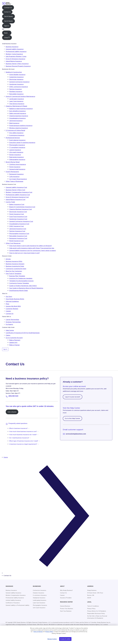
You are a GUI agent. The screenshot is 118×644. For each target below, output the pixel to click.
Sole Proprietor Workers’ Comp (16, 56)
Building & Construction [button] (14, 72)
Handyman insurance (16, 84)
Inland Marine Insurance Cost (16, 199)
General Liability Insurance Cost (16, 187)
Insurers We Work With (13, 306)
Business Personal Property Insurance (18, 66)
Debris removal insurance (18, 113)
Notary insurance (15, 155)
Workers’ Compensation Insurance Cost (19, 192)
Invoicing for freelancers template (21, 278)
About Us (5, 294)
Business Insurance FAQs (14, 261)
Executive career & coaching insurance (22, 143)
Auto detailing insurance (17, 111)
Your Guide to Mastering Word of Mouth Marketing (26, 288)
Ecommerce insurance (17, 135)
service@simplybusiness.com (76, 434)
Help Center (10, 330)
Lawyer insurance (15, 150)
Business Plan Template (17, 276)
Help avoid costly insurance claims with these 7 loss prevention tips (32, 248)
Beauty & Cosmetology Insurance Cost (22, 207)
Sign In (6, 26)
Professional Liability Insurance (16, 51)
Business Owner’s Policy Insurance (17, 64)
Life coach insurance (16, 152)
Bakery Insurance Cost (17, 204)
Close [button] (7, 38)
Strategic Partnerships (13, 322)
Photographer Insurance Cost (19, 234)
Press (7, 304)
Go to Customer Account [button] (14, 338)
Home (6, 457)
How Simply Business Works (15, 299)
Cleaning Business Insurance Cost (21, 209)
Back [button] (7, 33)
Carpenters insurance (16, 77)
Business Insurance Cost (9, 184)
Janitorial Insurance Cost (18, 229)
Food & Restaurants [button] (12, 172)
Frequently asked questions (18, 423)
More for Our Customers (14, 271)
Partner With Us (7, 317)
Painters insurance (15, 89)
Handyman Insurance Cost (18, 219)
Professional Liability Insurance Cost (18, 195)
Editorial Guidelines (12, 301)
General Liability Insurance (15, 49)
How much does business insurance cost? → (24, 431)
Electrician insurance (16, 79)
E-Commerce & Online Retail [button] (15, 130)
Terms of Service (38, 632)
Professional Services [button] (13, 138)
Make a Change (14, 345)
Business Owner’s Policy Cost (15, 190)
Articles (8, 259)
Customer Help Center (8, 327)
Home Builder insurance (17, 75)
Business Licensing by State (15, 266)
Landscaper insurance (17, 99)
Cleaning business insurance (19, 116)
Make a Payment (15, 340)
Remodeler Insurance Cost (18, 236)
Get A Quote (8, 16)
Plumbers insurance (16, 92)
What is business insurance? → (19, 428)
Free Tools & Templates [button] (14, 274)
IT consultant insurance (17, 147)
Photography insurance (17, 145)
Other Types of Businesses (14, 181)
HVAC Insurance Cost (16, 226)
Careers (8, 311)
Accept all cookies (65, 639)
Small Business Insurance (9, 44)
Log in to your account (73, 397)
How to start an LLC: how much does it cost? (24, 253)
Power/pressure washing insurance (21, 126)
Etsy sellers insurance (16, 133)
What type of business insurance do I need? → (25, 441)
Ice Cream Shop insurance (18, 179)
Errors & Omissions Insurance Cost (17, 197)
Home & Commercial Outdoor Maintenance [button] (20, 96)
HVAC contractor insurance (19, 87)
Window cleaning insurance (18, 128)
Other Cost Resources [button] (13, 243)
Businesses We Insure (8, 69)
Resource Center (7, 256)
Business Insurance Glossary (15, 264)
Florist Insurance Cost (17, 214)
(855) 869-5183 (13, 396)
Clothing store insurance (18, 164)
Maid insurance (14, 123)
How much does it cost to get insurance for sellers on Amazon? (31, 246)
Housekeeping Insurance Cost (19, 224)
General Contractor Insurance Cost (21, 221)
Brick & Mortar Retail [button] (13, 162)
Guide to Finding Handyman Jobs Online (23, 286)
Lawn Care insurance (16, 101)
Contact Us (8, 8)
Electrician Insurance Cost (18, 212)
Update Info (13, 342)
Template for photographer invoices (21, 281)
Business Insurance (12, 47)
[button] (3, 29)
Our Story (9, 296)
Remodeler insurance (16, 94)
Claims (8, 335)
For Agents (9, 324)
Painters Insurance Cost (17, 231)
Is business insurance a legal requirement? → (24, 444)
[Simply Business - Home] (7, 4)
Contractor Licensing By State (16, 269)
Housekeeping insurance (17, 118)
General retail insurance (17, 169)
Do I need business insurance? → (20, 438)
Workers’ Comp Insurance (14, 54)
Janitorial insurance (16, 121)
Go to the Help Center (72, 418)
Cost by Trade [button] (10, 202)
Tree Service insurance (17, 104)
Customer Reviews (12, 309)
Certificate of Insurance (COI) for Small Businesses (23, 333)
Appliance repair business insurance (21, 109)
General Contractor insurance (19, 82)
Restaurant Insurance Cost (18, 238)
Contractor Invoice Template (19, 283)
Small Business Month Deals (18, 291)
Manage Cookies (52, 639)
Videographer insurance (17, 159)
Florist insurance (15, 167)
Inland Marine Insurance (14, 61)
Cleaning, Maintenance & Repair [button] (16, 106)
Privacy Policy (49, 632)
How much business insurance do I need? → (24, 435)
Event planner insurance (17, 140)
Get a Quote (12, 412)
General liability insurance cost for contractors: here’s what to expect (33, 250)
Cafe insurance (14, 177)
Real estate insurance (16, 157)
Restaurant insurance (16, 174)
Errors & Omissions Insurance (15, 59)
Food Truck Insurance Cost (18, 217)
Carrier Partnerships (12, 320)
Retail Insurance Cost (16, 241)
